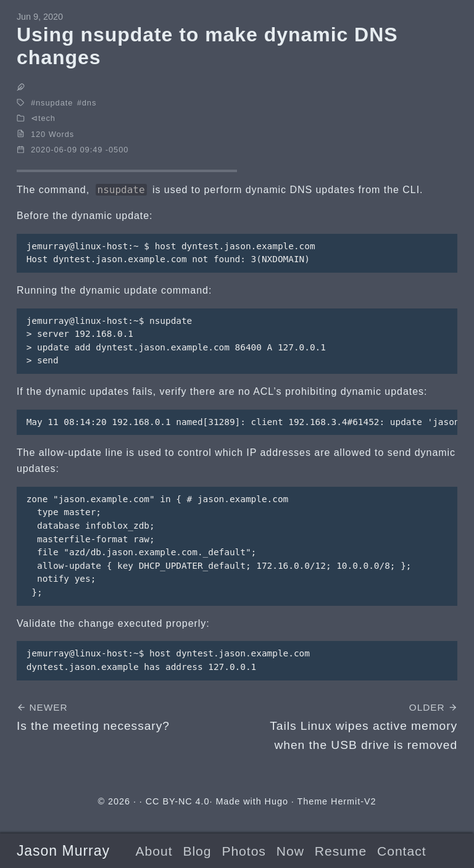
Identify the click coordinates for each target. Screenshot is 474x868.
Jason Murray (63, 851)
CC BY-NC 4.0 (178, 801)
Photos (243, 851)
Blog (197, 851)
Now (290, 851)
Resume (341, 851)
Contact (401, 851)
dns (89, 103)
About (154, 851)
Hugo (276, 801)
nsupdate (54, 103)
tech (47, 118)
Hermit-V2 (353, 801)
